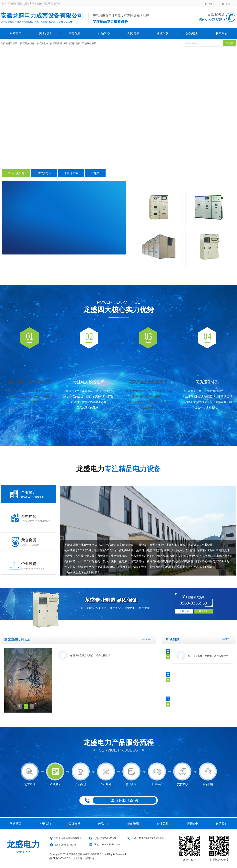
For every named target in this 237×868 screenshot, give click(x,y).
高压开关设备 (16, 173)
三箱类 (95, 173)
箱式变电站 (44, 173)
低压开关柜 (71, 173)
